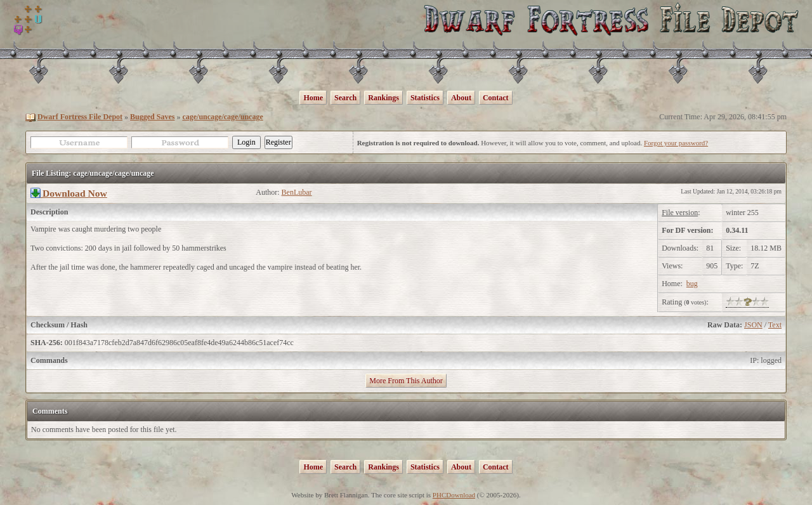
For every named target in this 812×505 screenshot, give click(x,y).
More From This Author (406, 381)
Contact (496, 98)
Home (313, 98)
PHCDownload (454, 495)
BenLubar (297, 192)
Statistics (425, 98)
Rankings (383, 98)
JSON (753, 325)
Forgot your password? (676, 143)
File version (680, 213)
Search (345, 98)
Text (775, 325)
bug (692, 284)
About (461, 98)
